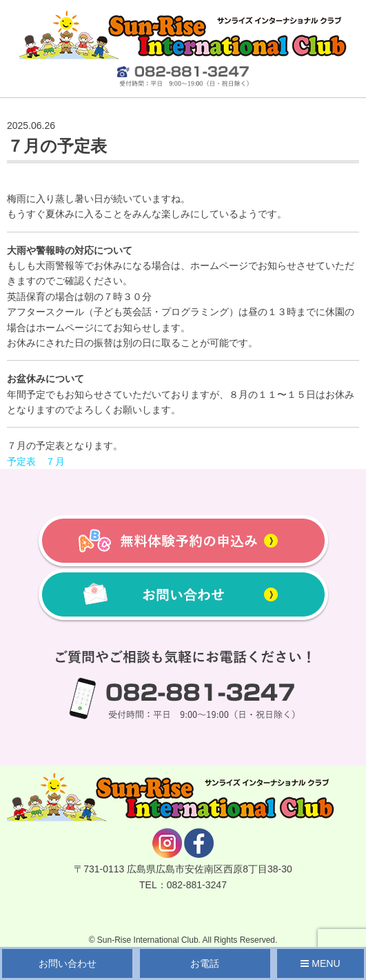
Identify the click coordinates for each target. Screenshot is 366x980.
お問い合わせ (68, 963)
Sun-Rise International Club (148, 940)
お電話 (205, 963)
